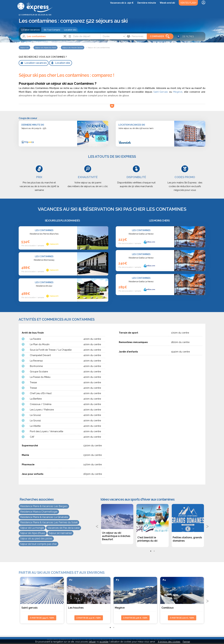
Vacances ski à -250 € (122, 3)
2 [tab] (154, 551)
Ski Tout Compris (52, 30)
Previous (97, 526)
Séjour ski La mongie (32, 528)
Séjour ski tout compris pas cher (38, 544)
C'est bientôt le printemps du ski (147, 539)
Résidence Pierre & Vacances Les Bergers (44, 506)
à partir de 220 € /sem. (182, 618)
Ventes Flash (188, 3)
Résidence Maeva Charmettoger (39, 512)
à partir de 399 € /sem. (42, 618)
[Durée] (113, 36)
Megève (178, 92)
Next (208, 526)
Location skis (70, 30)
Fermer (186, 642)
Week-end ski (167, 3)
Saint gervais (29, 608)
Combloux (168, 608)
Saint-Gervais (161, 92)
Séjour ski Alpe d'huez (33, 533)
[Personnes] (136, 36)
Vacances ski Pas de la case (64, 528)
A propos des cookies (169, 642)
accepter (104, 642)
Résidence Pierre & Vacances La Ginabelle (44, 517)
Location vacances (30, 30)
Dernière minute (147, 3)
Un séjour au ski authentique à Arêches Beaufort (116, 536)
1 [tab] (151, 551)
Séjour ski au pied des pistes (36, 539)
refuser (92, 642)
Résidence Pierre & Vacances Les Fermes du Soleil (49, 522)
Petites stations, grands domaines (187, 539)
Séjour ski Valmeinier (60, 533)
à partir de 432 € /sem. (89, 618)
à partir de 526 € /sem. (135, 618)
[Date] (84, 36)
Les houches (76, 608)
